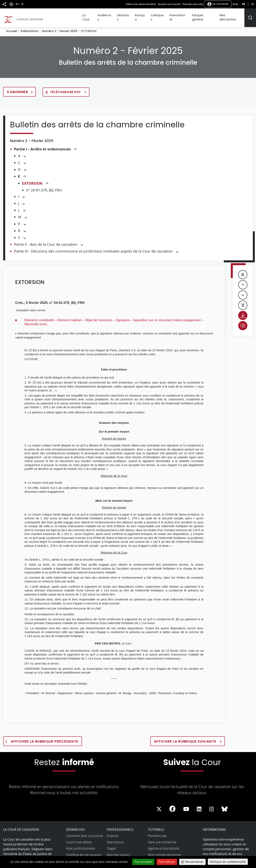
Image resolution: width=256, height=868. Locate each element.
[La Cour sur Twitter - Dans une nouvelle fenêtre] (159, 805)
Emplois (112, 832)
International (181, 15)
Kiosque (146, 15)
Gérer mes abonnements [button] (141, 4)
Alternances (115, 838)
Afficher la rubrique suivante (185, 738)
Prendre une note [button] (193, 4)
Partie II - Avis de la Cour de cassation (46, 241)
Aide (235, 4)
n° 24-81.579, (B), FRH (44, 186)
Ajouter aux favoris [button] (169, 4)
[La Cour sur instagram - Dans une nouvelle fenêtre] (211, 805)
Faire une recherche (162, 838)
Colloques (162, 15)
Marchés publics (118, 851)
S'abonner (17, 88)
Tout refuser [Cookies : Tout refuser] (167, 862)
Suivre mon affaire (79, 838)
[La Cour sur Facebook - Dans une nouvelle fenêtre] (172, 805)
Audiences (112, 15)
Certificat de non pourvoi (83, 851)
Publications (29, 27)
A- (23, 4)
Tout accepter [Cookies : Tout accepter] (143, 862)
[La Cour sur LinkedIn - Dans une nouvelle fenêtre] (199, 805)
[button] (75, 146)
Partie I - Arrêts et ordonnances (42, 145)
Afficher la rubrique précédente (44, 738)
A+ (17, 4)
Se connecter (218, 4)
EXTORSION (32, 180)
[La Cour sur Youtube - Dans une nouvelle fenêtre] (186, 805)
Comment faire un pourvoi (85, 832)
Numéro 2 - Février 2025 (60, 27)
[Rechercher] (250, 16)
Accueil (11, 27)
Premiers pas (157, 832)
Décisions (130, 15)
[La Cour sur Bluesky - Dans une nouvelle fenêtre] (225, 805)
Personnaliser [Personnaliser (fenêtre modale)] (194, 862)
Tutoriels (156, 826)
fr (243, 4)
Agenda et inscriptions (164, 845)
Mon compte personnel (164, 851)
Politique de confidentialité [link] (228, 862)
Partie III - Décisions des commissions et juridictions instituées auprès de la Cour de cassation (93, 248)
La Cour (96, 15)
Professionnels (120, 826)
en (253, 4)
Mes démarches (232, 15)
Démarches (75, 826)
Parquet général (205, 15)
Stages (111, 845)
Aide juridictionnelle (80, 845)
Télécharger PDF (66, 88)
